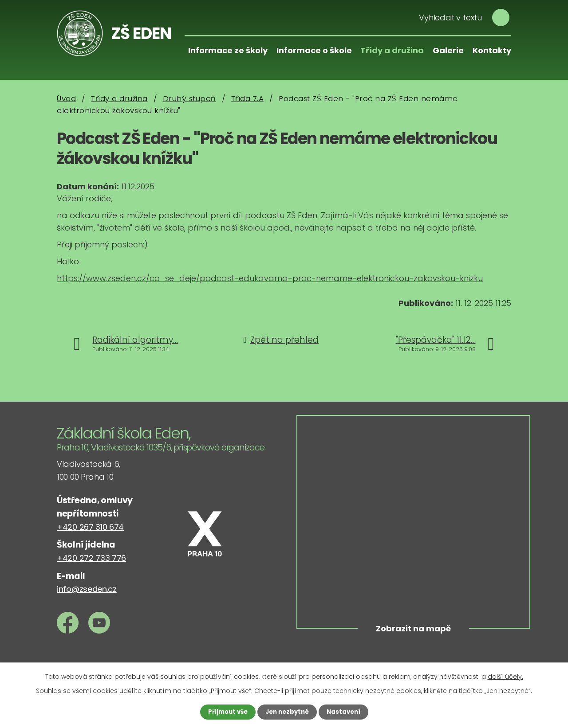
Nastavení (346, 712)
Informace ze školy (228, 50)
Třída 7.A (248, 98)
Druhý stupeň (189, 98)
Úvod (66, 98)
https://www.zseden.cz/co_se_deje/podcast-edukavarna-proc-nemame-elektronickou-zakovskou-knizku (270, 278)
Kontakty (492, 50)
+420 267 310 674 (90, 527)
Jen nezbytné (287, 712)
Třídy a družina (392, 50)
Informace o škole (314, 50)
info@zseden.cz (87, 589)
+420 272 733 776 (91, 558)
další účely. (505, 676)
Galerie (448, 50)
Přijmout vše (225, 712)
